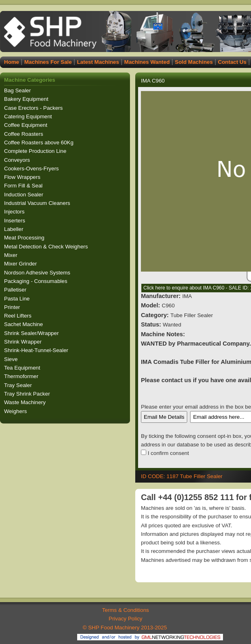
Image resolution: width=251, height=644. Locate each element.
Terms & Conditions (125, 610)
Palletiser (16, 290)
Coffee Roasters (24, 134)
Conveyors (18, 160)
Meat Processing (25, 238)
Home (12, 62)
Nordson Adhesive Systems (38, 273)
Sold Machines (194, 62)
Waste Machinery (26, 402)
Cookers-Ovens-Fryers (32, 169)
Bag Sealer (18, 90)
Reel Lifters (18, 316)
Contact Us (232, 62)
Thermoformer (22, 376)
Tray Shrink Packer (28, 394)
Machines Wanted (147, 62)
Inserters (15, 221)
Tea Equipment (23, 368)
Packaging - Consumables (36, 281)
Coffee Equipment (26, 125)
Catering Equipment (29, 116)
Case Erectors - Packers (34, 108)
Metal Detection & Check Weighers (47, 247)
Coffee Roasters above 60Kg (40, 143)
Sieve (12, 359)
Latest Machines (98, 62)
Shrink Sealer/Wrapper (32, 333)
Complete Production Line (36, 151)
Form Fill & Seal (24, 186)
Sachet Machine (24, 324)
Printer (13, 307)
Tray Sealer (19, 385)
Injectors (15, 212)
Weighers (16, 411)
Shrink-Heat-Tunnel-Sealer (37, 350)
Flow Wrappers (23, 177)
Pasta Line (18, 299)
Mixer (11, 255)
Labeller (14, 229)
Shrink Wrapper (24, 342)
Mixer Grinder (21, 264)
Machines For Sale (48, 62)
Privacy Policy (126, 619)
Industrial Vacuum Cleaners (38, 203)
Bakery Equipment (27, 99)
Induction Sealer (24, 195)
